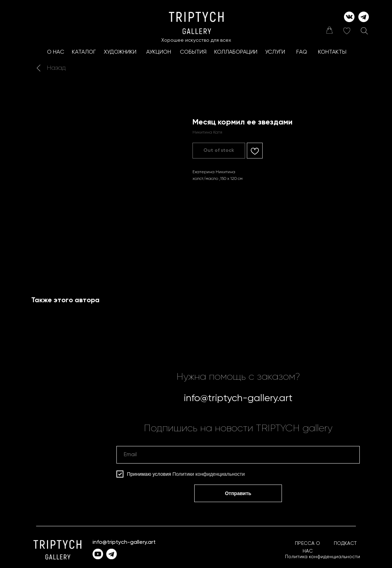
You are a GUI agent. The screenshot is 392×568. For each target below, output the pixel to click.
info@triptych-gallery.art (238, 398)
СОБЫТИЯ (193, 52)
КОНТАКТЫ (332, 52)
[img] (329, 30)
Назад (56, 68)
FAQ (302, 52)
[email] (238, 455)
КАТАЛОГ (84, 52)
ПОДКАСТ (345, 543)
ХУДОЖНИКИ (120, 52)
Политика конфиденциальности (323, 557)
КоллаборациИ (236, 52)
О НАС (56, 52)
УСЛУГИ (275, 52)
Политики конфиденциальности (209, 474)
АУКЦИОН (159, 52)
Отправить (238, 493)
